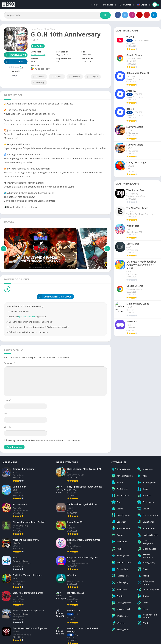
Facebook (38, 77)
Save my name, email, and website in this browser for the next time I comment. (44, 440)
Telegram (92, 77)
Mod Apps (108, 5)
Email (7, 414)
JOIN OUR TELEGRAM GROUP (54, 297)
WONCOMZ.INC (38, 55)
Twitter (56, 77)
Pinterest (74, 77)
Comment (9, 363)
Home (95, 5)
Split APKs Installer (27, 317)
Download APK (15, 55)
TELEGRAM (14, 62)
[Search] (57, 15)
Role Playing (51, 29)
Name (8, 400)
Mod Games (125, 5)
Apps (41, 29)
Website (8, 427)
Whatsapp (38, 82)
